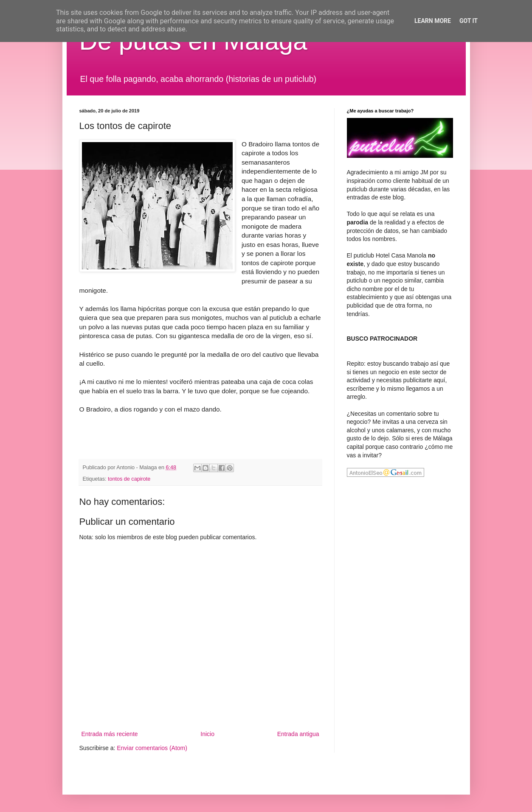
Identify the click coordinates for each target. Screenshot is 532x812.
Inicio (207, 734)
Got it (469, 21)
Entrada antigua (298, 734)
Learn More (433, 21)
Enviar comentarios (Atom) (152, 748)
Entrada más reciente (110, 734)
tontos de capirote (129, 479)
